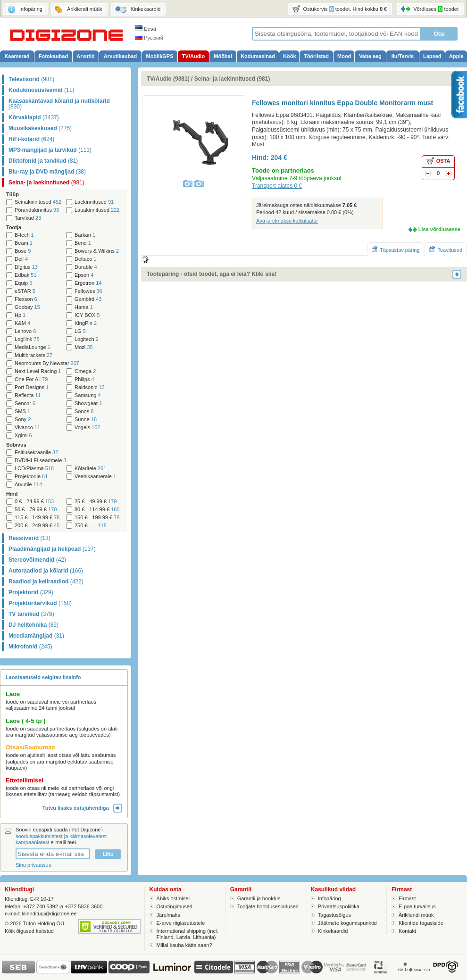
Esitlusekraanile (36, 453)
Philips (84, 379)
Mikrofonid (30, 647)
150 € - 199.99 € (97, 518)
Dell (21, 259)
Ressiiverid (29, 538)
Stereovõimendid (37, 560)
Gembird (88, 299)
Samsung (88, 395)
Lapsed (432, 56)
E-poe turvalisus (417, 906)
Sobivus (16, 445)
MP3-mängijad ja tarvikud (50, 150)
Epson (84, 275)
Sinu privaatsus (33, 865)
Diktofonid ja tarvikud (43, 161)
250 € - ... (91, 526)
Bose (23, 251)
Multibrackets (33, 355)
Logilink (27, 339)
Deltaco (85, 259)
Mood (344, 56)
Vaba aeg (370, 56)
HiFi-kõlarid (31, 139)
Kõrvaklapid (34, 117)
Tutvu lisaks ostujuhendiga (82, 808)
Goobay (27, 307)
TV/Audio (193, 56)
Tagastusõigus (334, 915)
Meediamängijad (36, 636)
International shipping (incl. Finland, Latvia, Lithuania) (188, 934)
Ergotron (88, 283)
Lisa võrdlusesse (439, 229)
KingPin (86, 323)
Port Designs (32, 387)
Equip (23, 283)
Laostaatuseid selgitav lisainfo (43, 677)
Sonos (84, 411)
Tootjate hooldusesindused (268, 906)
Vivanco (27, 428)
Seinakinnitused (38, 202)
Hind (12, 494)
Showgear (88, 403)
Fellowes (88, 291)
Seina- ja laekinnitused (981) (232, 79)
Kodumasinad (258, 56)
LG (80, 331)
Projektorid (31, 592)
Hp (20, 315)
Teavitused (446, 249)
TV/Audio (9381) (168, 79)
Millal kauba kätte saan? (184, 945)
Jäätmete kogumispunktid (347, 923)
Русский (149, 38)
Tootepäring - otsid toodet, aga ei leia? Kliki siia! (212, 274)
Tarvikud (28, 218)
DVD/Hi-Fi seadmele (40, 461)
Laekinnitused (94, 202)
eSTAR (25, 291)
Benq (83, 243)
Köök (290, 56)
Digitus (26, 267)
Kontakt (407, 931)
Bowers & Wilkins (97, 251)
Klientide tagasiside (421, 923)
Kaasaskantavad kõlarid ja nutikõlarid (59, 104)
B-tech (24, 235)
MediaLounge (33, 347)
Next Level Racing (38, 371)
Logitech (87, 339)
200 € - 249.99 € (37, 526)
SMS (22, 411)
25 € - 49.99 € (96, 502)
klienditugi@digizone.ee (49, 914)
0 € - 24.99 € (34, 502)
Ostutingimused (175, 906)
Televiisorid (31, 79)
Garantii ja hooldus (259, 898)
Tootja (14, 227)
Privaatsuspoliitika (339, 906)
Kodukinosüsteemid (41, 90)
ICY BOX (87, 315)
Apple (456, 56)
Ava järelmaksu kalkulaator (287, 221)
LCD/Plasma (34, 469)
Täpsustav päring (396, 249)
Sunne (86, 419)
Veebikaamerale (95, 477)
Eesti (146, 29)
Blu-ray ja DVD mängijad (47, 172)
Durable (86, 267)
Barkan (85, 235)
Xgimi (23, 436)
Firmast (407, 898)
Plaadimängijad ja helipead (52, 549)
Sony (23, 419)
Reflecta (28, 395)
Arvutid (86, 56)
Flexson (26, 299)
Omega (85, 371)
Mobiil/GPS (159, 56)
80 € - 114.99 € (97, 510)
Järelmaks (168, 915)
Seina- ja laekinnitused (46, 183)
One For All (31, 379)
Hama (84, 307)
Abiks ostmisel (173, 898)
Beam (24, 243)
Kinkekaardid (333, 931)
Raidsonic (90, 387)
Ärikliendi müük (416, 915)
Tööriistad (316, 56)
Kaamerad (17, 56)
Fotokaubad (53, 56)
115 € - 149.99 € (37, 518)
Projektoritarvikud (40, 603)
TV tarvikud (31, 614)
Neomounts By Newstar (47, 363)
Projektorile (31, 477)
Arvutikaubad (120, 56)
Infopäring (329, 898)
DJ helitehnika (33, 625)
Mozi (84, 347)
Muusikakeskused (40, 128)
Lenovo (25, 331)
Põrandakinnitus (37, 210)
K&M (22, 323)
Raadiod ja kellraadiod (46, 581)
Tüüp (13, 194)
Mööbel (223, 56)
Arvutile (28, 485)
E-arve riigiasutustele (181, 923)
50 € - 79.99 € (36, 510)
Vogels (87, 428)
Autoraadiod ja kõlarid (46, 571)
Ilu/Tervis (403, 56)
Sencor (25, 403)
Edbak (26, 275)
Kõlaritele (90, 469)
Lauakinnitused (97, 210)
